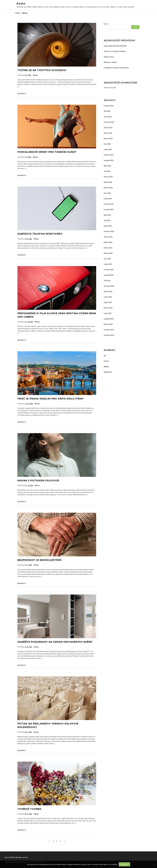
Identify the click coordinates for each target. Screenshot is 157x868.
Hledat (106, 24)
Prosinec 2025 (109, 106)
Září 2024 (107, 171)
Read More (22, 94)
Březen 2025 (108, 139)
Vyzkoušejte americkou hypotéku (115, 46)
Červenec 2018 (109, 335)
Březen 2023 (108, 253)
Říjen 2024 (107, 166)
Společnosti (108, 372)
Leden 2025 (108, 149)
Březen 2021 (108, 308)
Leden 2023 (108, 264)
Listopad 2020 (109, 319)
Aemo (21, 3)
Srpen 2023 (108, 226)
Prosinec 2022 (109, 270)
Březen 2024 (108, 188)
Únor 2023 (107, 259)
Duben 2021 (108, 302)
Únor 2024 (107, 193)
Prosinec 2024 (109, 155)
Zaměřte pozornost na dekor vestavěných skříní (55, 642)
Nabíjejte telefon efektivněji (40, 234)
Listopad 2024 (109, 160)
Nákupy (35, 75)
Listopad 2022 (109, 275)
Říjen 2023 (107, 215)
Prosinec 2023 (109, 204)
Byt (105, 356)
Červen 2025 (108, 128)
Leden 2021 (108, 313)
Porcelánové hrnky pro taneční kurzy (47, 152)
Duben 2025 (108, 133)
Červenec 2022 (109, 286)
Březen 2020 (108, 324)
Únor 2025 (107, 144)
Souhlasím (124, 864)
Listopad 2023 (109, 210)
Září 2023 (107, 220)
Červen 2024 (108, 177)
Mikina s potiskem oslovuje (38, 480)
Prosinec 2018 (109, 330)
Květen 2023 (108, 242)
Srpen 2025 (108, 117)
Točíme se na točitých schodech (42, 70)
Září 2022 (107, 281)
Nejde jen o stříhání (110, 62)
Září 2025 (107, 111)
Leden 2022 (108, 297)
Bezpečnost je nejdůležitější (40, 560)
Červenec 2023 (109, 231)
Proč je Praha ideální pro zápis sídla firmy (51, 399)
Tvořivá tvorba (29, 809)
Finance (106, 361)
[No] (154, 864)
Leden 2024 (108, 199)
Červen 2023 (108, 237)
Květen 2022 (108, 292)
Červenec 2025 (109, 122)
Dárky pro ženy (109, 57)
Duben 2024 (108, 182)
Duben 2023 (108, 248)
